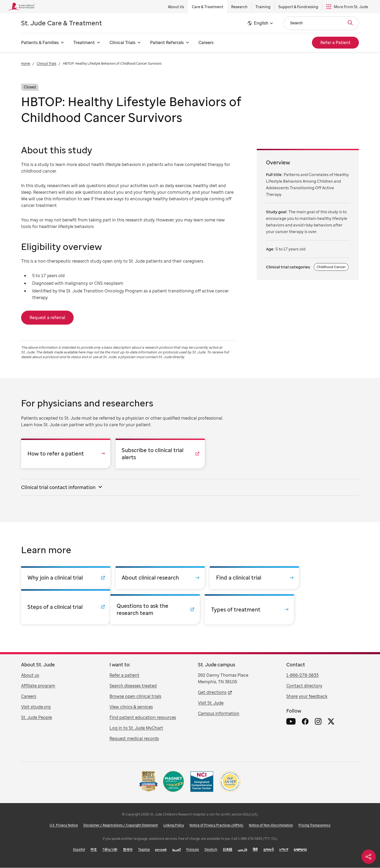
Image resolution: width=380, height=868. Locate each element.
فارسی (243, 850)
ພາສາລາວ (300, 850)
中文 (94, 850)
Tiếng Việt (110, 850)
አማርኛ (284, 850)
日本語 (227, 850)
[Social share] (369, 857)
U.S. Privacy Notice (64, 825)
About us (30, 675)
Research (239, 7)
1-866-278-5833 (302, 675)
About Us (176, 7)
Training (263, 7)
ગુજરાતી (268, 850)
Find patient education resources (143, 718)
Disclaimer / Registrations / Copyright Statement (121, 825)
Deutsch (211, 850)
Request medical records (134, 739)
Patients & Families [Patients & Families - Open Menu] (40, 42)
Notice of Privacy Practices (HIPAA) (216, 825)
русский (161, 850)
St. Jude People (37, 718)
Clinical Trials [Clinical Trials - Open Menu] (122, 42)
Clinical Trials (46, 63)
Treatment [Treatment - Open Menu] (84, 42)
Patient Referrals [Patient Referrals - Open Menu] (167, 42)
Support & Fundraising (298, 7)
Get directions (212, 692)
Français (193, 850)
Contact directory (304, 686)
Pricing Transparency (314, 825)
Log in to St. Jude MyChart (136, 728)
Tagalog (144, 850)
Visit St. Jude (211, 703)
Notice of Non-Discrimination (271, 825)
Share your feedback (307, 696)
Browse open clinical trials (135, 696)
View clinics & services (131, 707)
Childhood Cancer (331, 267)
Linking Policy (174, 825)
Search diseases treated (133, 686)
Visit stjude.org (36, 707)
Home (26, 63)
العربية (176, 850)
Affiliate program (38, 686)
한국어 (128, 850)
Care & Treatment (208, 7)
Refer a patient (124, 675)
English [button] (261, 23)
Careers (206, 42)
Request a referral (47, 317)
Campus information (219, 714)
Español (79, 850)
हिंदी (255, 850)
